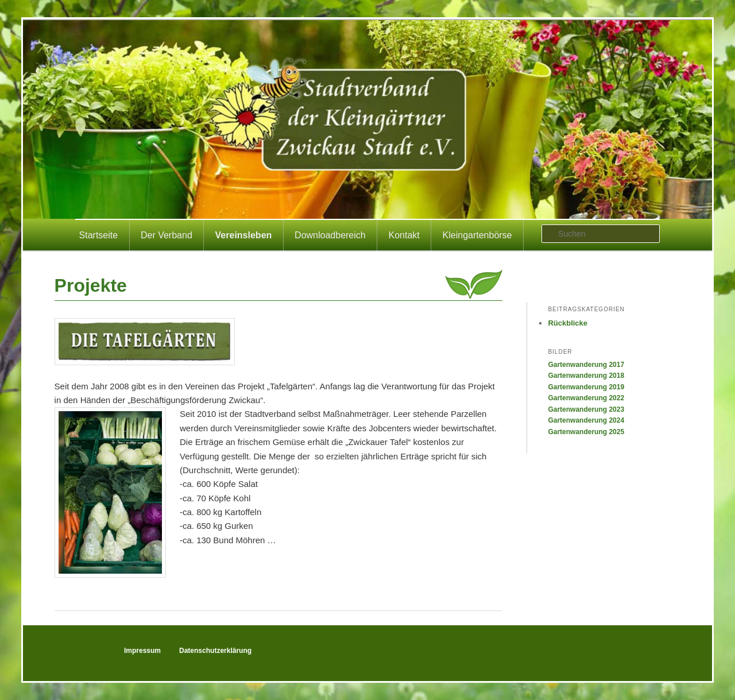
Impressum (142, 651)
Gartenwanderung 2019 (586, 387)
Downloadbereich (330, 235)
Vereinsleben (244, 235)
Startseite (99, 235)
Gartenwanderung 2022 (586, 398)
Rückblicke (568, 323)
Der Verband (167, 235)
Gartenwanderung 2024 (586, 420)
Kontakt (404, 235)
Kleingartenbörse (477, 235)
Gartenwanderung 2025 (586, 432)
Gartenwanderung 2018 (586, 376)
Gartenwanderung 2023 (586, 409)
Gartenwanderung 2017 (586, 365)
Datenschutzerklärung (215, 651)
